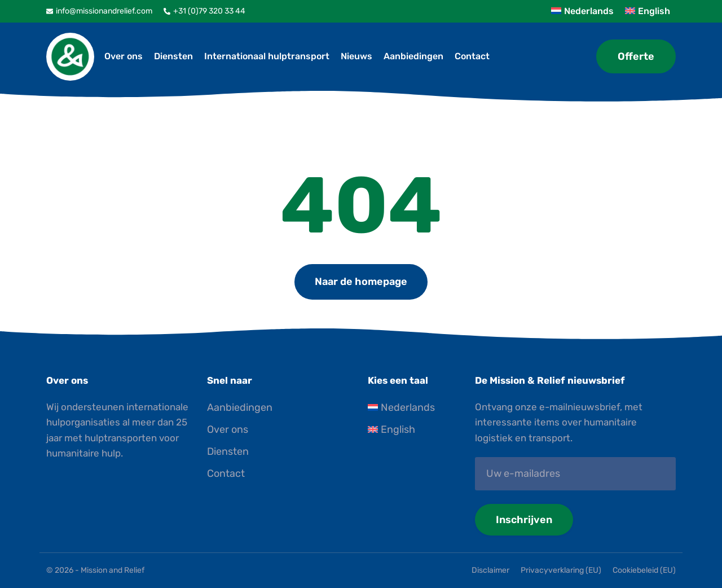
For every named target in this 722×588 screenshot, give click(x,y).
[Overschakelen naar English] (415, 430)
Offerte (636, 56)
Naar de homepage (361, 282)
